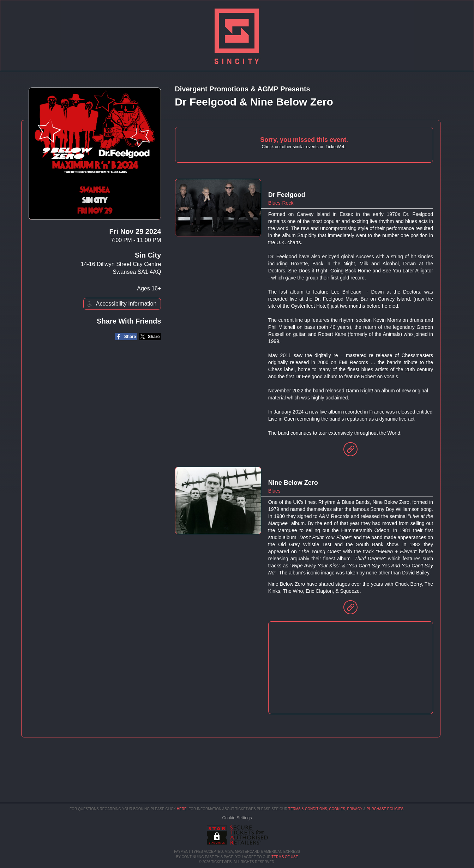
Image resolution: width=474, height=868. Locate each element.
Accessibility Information (121, 304)
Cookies (337, 809)
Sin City (148, 255)
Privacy (355, 809)
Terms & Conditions (308, 809)
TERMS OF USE (285, 857)
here (182, 809)
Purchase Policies (385, 809)
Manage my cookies (237, 818)
